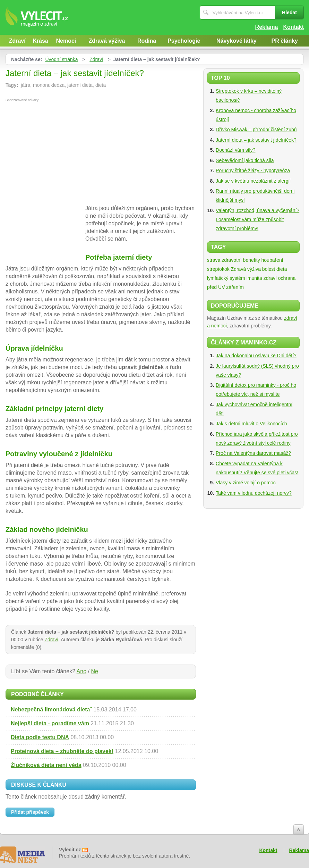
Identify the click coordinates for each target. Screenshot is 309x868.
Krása (40, 41)
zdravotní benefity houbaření (252, 260)
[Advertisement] (64, 154)
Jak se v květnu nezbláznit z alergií (253, 181)
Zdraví (17, 41)
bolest (269, 269)
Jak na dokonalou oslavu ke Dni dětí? (256, 356)
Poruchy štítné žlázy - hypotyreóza (253, 170)
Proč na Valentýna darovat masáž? (253, 453)
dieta (282, 269)
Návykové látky (237, 41)
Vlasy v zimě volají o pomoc (246, 483)
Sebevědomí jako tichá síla (245, 160)
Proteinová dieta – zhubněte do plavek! (62, 751)
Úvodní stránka (61, 59)
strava (214, 260)
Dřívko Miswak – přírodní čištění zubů (256, 130)
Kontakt (293, 27)
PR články (284, 41)
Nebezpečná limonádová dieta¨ (51, 710)
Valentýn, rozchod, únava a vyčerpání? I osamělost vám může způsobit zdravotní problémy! (257, 219)
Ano (81, 671)
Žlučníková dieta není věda (46, 765)
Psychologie (184, 41)
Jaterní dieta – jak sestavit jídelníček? (256, 140)
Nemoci (66, 41)
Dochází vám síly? (235, 150)
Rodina (147, 41)
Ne (94, 671)
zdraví (270, 278)
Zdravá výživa (107, 41)
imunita (254, 278)
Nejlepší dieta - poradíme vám (50, 723)
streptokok (218, 269)
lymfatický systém (226, 278)
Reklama (267, 27)
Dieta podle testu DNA (40, 737)
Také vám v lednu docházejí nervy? (254, 493)
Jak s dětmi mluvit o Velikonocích (251, 424)
